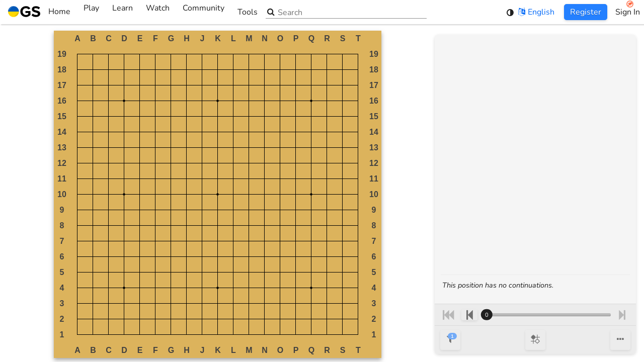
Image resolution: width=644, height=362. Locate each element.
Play (91, 12)
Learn (123, 12)
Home (39, 12)
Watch (158, 12)
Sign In (628, 12)
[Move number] (546, 315)
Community (204, 12)
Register (586, 12)
